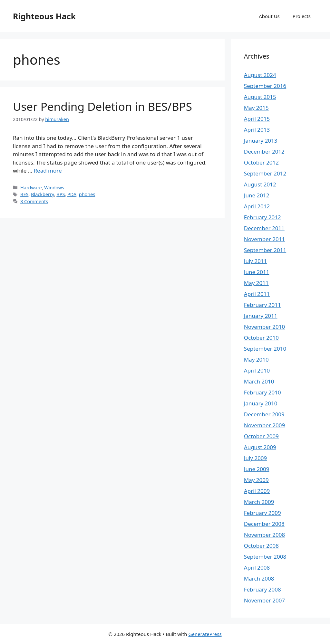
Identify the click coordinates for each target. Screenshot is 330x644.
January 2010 (261, 403)
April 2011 (257, 294)
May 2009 (256, 480)
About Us (269, 16)
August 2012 (260, 184)
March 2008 (259, 578)
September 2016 (265, 86)
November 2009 (264, 425)
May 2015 (256, 108)
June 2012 (257, 195)
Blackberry (43, 194)
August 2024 (260, 75)
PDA (72, 194)
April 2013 (257, 130)
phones (87, 194)
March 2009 (259, 502)
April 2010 (257, 370)
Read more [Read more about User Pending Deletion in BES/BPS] (48, 170)
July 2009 (256, 458)
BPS (61, 194)
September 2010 (265, 349)
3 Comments (34, 201)
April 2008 (257, 568)
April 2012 (257, 206)
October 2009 (261, 436)
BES (24, 194)
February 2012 (262, 217)
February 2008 (262, 589)
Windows (54, 188)
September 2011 (265, 250)
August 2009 (260, 447)
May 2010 (256, 360)
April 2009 (257, 491)
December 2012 (264, 152)
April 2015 (257, 119)
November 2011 (264, 239)
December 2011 (264, 228)
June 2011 (257, 272)
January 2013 (261, 141)
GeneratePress (205, 634)
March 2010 (259, 381)
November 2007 (264, 600)
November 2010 (264, 327)
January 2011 (261, 316)
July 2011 (256, 261)
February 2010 (262, 392)
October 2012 (261, 162)
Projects (302, 16)
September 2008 (265, 557)
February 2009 (262, 513)
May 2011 (256, 283)
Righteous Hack (44, 16)
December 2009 (264, 414)
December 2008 (264, 524)
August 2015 (260, 97)
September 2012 (265, 173)
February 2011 (262, 305)
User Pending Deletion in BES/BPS (102, 106)
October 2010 (261, 338)
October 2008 (261, 546)
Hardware (31, 188)
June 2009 (257, 469)
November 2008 (264, 535)
